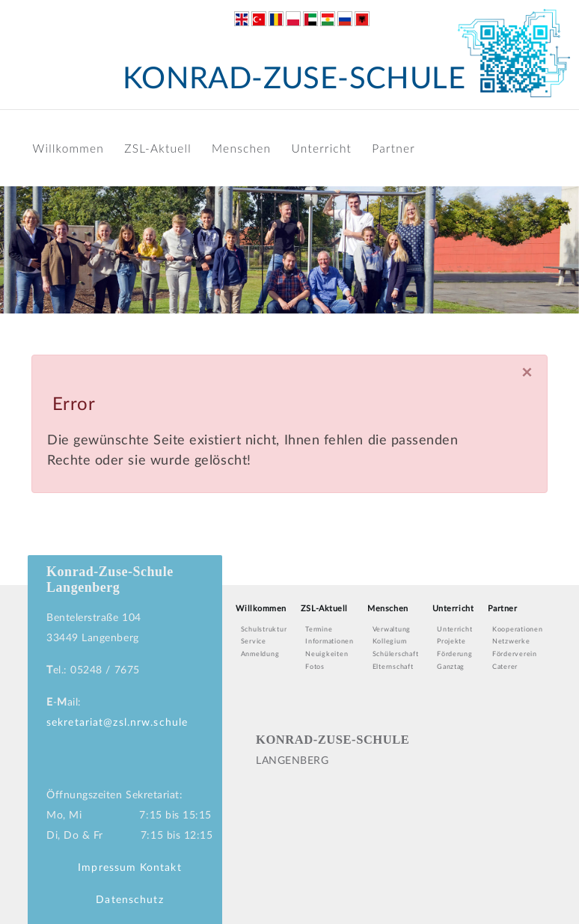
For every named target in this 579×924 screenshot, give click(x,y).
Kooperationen (518, 630)
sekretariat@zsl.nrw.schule (117, 723)
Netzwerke (511, 642)
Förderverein (515, 654)
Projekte (451, 642)
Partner (393, 148)
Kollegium (390, 642)
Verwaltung (392, 630)
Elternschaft (393, 667)
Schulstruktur (264, 630)
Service (254, 642)
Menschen (241, 148)
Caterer (505, 667)
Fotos (315, 667)
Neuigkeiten (327, 654)
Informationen (330, 642)
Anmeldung (260, 654)
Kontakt (161, 868)
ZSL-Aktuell (158, 148)
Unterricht (322, 148)
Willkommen (68, 148)
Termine (319, 630)
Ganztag (451, 667)
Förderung (455, 654)
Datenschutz (129, 900)
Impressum (107, 868)
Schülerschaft (396, 654)
